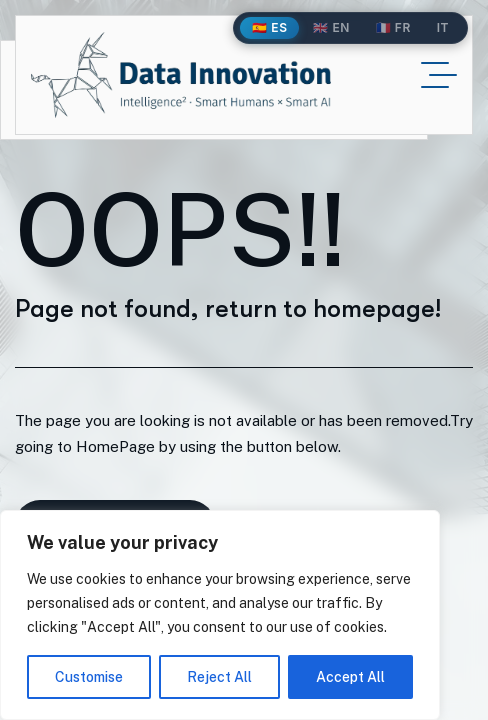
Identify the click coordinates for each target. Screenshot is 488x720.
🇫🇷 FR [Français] (393, 27)
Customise (89, 677)
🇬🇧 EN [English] (331, 27)
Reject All (219, 677)
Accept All (350, 677)
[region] (220, 615)
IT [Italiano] (443, 27)
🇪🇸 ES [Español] (269, 27)
